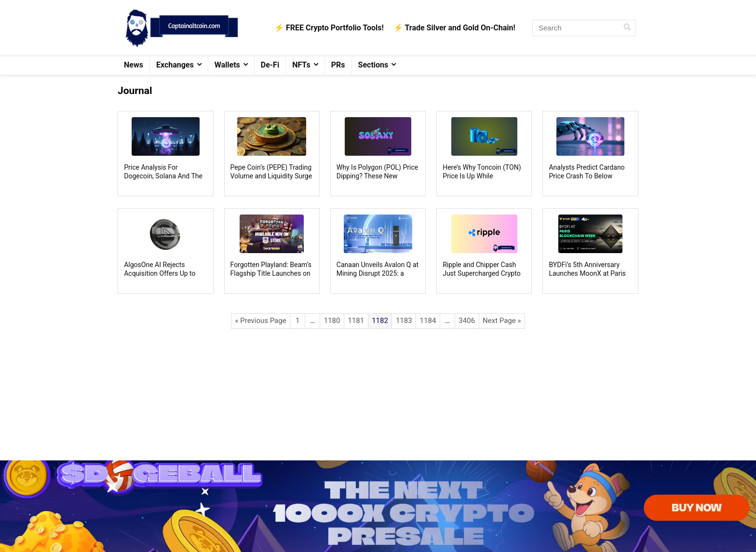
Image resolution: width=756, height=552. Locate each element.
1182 (380, 321)
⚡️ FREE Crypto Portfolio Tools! (329, 28)
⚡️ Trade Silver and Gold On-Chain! (454, 28)
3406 (467, 321)
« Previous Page (261, 321)
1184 (428, 321)
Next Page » (502, 321)
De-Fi (270, 65)
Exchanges (175, 65)
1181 (356, 321)
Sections (373, 65)
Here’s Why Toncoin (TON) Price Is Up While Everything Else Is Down (482, 176)
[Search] (627, 28)
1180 (332, 321)
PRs (338, 65)
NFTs (301, 65)
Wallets (227, 65)
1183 (404, 321)
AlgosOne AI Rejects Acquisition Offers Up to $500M (160, 273)
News (134, 65)
